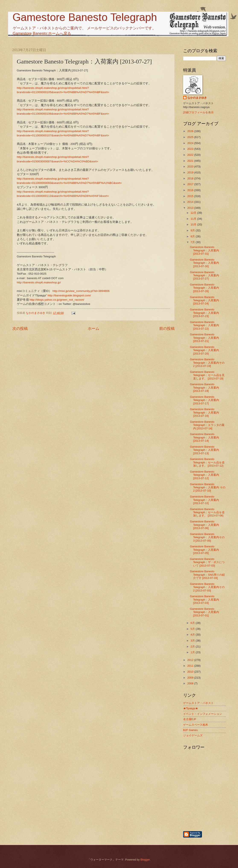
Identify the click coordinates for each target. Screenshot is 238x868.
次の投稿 (20, 329)
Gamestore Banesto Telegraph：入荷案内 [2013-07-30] (205, 263)
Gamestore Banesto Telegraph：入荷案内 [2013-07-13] (205, 450)
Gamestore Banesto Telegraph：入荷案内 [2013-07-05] (205, 550)
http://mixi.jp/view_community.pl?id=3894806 (81, 291)
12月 (194, 213)
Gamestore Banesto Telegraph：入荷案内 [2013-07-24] (205, 300)
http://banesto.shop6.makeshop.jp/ (39, 282)
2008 (191, 683)
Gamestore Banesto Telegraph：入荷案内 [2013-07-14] (205, 437)
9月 (193, 230)
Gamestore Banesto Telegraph (85, 17)
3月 (193, 641)
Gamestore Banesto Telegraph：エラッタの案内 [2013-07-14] (207, 425)
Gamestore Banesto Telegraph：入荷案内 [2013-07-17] (205, 400)
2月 (193, 647)
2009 (191, 678)
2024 (191, 143)
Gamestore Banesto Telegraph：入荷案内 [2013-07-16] (205, 412)
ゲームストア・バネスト (198, 703)
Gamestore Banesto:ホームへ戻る (42, 33)
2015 (191, 196)
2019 (191, 172)
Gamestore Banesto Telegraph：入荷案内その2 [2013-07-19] (207, 363)
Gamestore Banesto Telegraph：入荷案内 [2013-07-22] (205, 325)
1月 (193, 652)
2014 (191, 202)
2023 (191, 149)
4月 (193, 635)
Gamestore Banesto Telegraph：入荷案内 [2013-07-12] (205, 475)
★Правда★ (191, 708)
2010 (191, 672)
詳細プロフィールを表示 (198, 112)
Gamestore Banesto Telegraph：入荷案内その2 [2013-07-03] (207, 587)
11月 (194, 219)
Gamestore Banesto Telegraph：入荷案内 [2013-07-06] (205, 525)
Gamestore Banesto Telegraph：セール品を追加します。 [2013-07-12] (207, 462)
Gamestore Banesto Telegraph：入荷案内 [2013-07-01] (205, 612)
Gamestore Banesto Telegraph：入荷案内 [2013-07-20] (205, 350)
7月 (193, 242)
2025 (191, 137)
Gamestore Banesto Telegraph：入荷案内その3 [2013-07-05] (207, 537)
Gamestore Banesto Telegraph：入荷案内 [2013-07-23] (205, 313)
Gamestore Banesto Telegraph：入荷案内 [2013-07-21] (205, 338)
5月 (193, 629)
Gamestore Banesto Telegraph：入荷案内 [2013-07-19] (205, 388)
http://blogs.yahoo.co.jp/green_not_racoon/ (57, 300)
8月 (193, 236)
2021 (191, 161)
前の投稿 (167, 329)
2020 (191, 167)
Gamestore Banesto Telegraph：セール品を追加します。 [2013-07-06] (207, 512)
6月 (193, 623)
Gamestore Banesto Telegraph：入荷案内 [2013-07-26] (205, 288)
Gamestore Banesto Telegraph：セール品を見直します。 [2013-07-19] (207, 375)
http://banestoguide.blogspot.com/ (69, 295)
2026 (191, 131)
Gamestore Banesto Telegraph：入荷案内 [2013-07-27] (205, 275)
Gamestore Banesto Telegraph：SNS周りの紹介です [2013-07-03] (207, 575)
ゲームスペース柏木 (196, 725)
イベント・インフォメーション (203, 714)
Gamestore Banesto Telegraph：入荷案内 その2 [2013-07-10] (208, 487)
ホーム (93, 329)
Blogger (145, 860)
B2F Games (191, 730)
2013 (191, 208)
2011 (191, 666)
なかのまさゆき (197, 98)
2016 (191, 190)
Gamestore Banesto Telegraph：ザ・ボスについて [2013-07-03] (207, 562)
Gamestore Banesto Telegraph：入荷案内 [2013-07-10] (205, 500)
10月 (194, 224)
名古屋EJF (190, 719)
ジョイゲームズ (193, 735)
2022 (191, 155)
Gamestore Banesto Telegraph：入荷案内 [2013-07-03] (205, 600)
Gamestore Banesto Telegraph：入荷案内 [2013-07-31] (205, 250)
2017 (191, 184)
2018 (191, 178)
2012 (191, 660)
